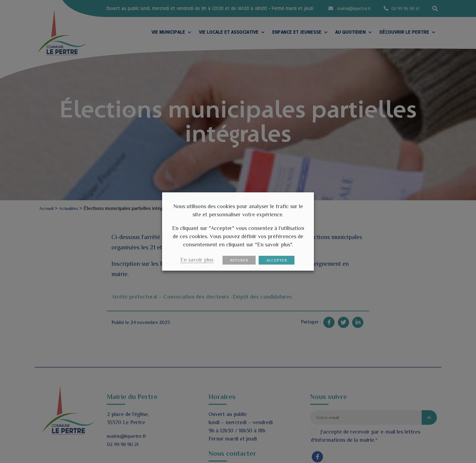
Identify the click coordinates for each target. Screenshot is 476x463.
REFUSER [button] (239, 260)
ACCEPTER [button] (277, 260)
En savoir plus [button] (197, 260)
